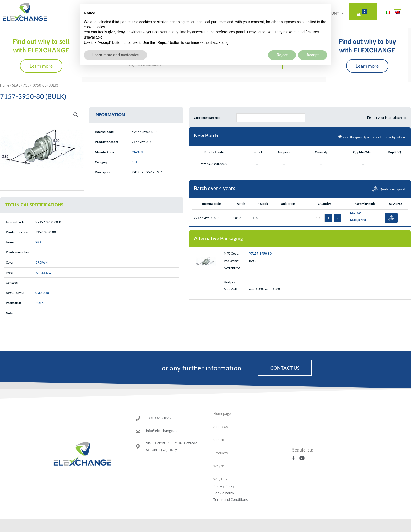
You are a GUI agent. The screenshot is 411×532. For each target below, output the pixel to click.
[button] (76, 115)
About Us (221, 427)
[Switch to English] (397, 12)
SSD (38, 242)
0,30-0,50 (42, 293)
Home (5, 85)
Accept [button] (313, 42)
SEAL (16, 85)
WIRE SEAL (43, 273)
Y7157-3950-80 (260, 253)
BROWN (42, 262)
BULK (39, 303)
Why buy (220, 479)
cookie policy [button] (94, 15)
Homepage (222, 413)
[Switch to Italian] (388, 12)
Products (220, 453)
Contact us (222, 440)
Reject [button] (282, 42)
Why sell (220, 466)
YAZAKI (137, 152)
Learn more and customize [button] (115, 42)
